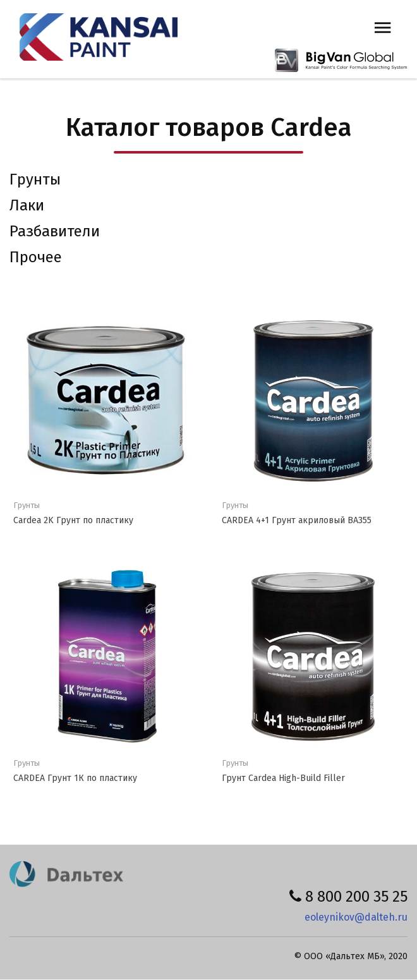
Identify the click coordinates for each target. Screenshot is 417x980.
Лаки (27, 205)
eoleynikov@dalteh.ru (356, 917)
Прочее (36, 257)
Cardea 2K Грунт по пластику (73, 520)
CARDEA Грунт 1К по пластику (75, 778)
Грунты (35, 179)
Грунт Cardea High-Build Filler (283, 778)
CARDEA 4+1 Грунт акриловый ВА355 (297, 520)
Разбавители (55, 231)
